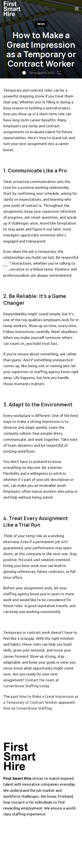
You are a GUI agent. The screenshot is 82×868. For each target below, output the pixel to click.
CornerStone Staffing (34, 708)
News (41, 24)
